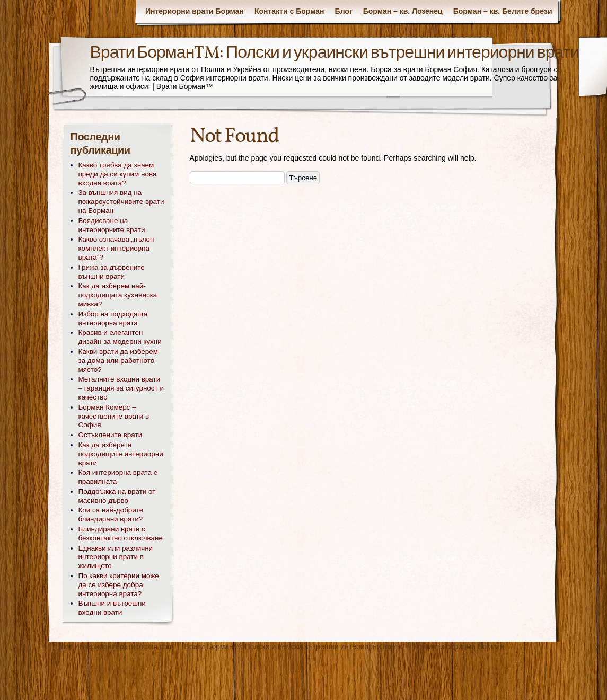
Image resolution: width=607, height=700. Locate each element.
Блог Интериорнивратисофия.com (115, 646)
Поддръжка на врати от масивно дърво (117, 496)
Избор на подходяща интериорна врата (113, 318)
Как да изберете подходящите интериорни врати (121, 454)
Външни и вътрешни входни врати (112, 608)
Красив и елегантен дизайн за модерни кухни (120, 337)
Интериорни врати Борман (195, 11)
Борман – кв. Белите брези (503, 11)
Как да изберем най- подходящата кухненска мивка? (118, 295)
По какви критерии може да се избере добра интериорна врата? (119, 585)
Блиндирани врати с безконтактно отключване (121, 534)
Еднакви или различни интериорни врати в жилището (116, 557)
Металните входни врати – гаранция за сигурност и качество (121, 388)
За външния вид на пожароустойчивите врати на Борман (121, 202)
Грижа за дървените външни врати (112, 272)
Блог (344, 11)
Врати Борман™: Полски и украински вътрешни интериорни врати (335, 54)
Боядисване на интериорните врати (112, 225)
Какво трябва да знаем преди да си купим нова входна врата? (118, 174)
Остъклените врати (111, 435)
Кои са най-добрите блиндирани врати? (111, 515)
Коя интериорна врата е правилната (118, 477)
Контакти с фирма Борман (459, 646)
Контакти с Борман (289, 11)
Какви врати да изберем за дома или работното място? (118, 361)
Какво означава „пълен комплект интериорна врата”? (116, 248)
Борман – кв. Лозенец (403, 11)
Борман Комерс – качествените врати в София (114, 416)
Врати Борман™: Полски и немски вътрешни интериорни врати (293, 646)
